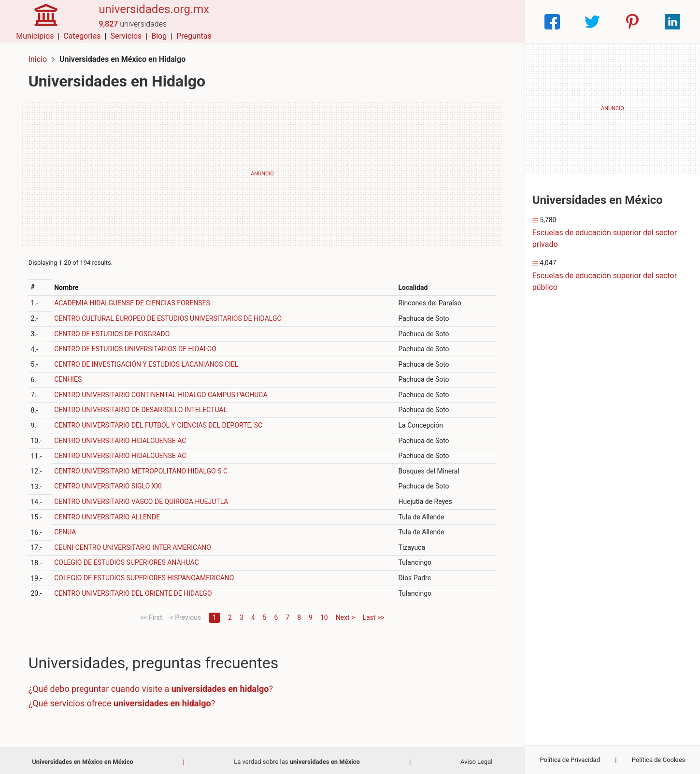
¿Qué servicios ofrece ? (124, 701)
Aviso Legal (476, 759)
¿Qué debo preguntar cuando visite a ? (153, 687)
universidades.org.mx (150, 16)
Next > (345, 615)
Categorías (388, 21)
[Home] (43, 21)
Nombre (68, 285)
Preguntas (500, 21)
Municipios (341, 21)
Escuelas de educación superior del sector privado (605, 238)
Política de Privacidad (570, 760)
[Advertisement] (262, 172)
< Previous (186, 615)
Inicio (40, 57)
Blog (465, 21)
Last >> (373, 615)
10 (324, 615)
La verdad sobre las (297, 759)
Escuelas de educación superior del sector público (605, 281)
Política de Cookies (659, 760)
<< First (151, 615)
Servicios (432, 21)
